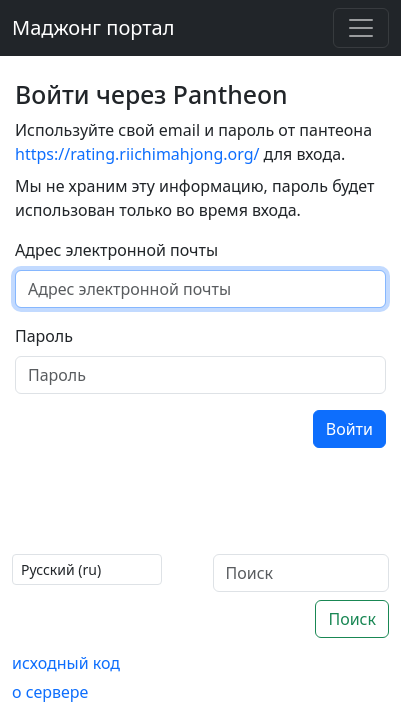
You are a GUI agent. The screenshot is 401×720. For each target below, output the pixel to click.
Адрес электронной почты (116, 250)
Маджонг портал (93, 27)
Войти (349, 429)
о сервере (50, 692)
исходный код (66, 663)
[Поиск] (301, 573)
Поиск (352, 619)
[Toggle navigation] (361, 28)
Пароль (44, 336)
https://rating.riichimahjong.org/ (137, 154)
